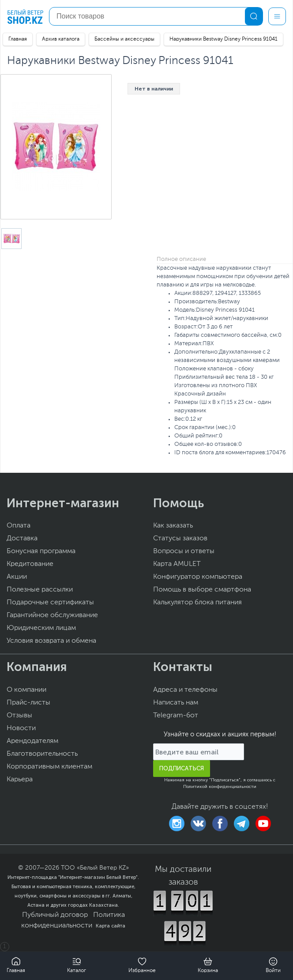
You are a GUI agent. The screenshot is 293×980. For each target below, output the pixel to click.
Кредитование (30, 564)
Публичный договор (55, 915)
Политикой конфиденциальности (220, 787)
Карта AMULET (177, 564)
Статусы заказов (180, 539)
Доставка (22, 539)
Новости (21, 728)
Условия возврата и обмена (51, 641)
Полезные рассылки (40, 590)
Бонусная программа (41, 551)
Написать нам (176, 703)
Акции (17, 577)
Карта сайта (111, 926)
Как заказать (173, 526)
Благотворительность (42, 754)
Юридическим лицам (41, 628)
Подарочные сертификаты (50, 603)
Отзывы (19, 716)
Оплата (19, 526)
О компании (26, 690)
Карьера (20, 780)
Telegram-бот (176, 716)
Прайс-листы (28, 703)
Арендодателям (32, 741)
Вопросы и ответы (184, 551)
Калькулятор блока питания (197, 603)
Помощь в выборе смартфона (202, 590)
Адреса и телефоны (185, 690)
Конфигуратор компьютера (198, 577)
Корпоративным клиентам (49, 767)
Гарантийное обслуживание (52, 615)
